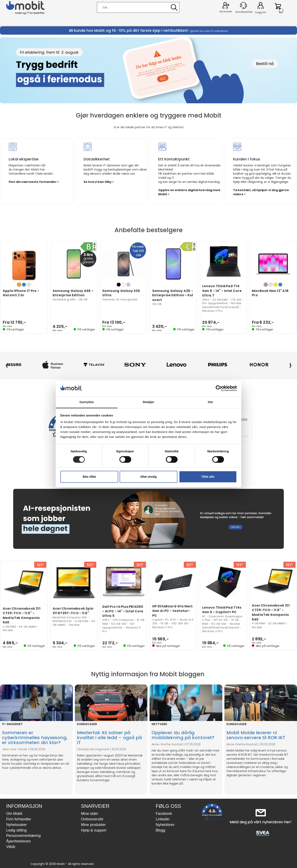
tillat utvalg (148, 477)
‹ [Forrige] (7, 365)
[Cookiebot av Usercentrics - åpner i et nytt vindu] (219, 388)
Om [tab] (210, 402)
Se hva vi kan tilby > (99, 182)
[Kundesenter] (243, 5)
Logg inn (261, 6)
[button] (212, 813)
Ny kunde (226, 11)
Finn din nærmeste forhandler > (34, 182)
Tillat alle (208, 477)
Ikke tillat (89, 477)
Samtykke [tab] (87, 402)
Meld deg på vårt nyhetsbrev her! (261, 822)
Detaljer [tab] (148, 402)
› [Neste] (290, 365)
